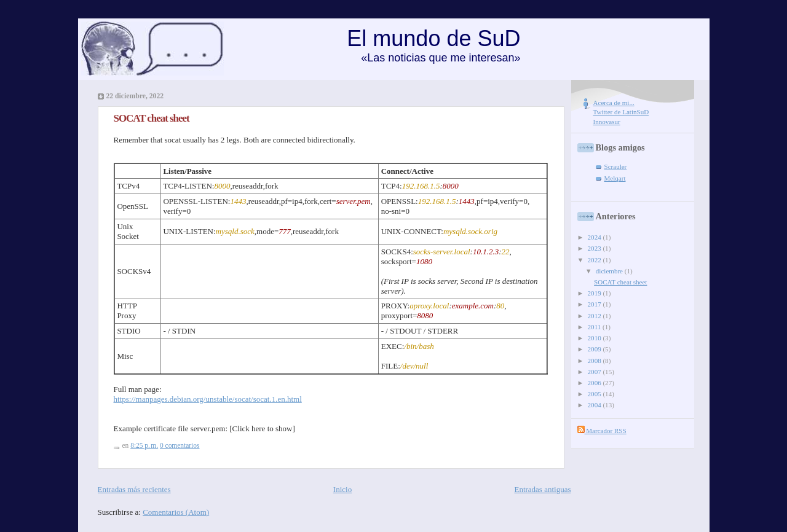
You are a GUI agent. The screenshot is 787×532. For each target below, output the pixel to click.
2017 (595, 304)
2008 (595, 361)
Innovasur (607, 122)
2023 (595, 248)
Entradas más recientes (134, 489)
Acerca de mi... (614, 103)
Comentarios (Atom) (176, 512)
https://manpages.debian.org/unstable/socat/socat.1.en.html (208, 399)
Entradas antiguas (542, 489)
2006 (595, 383)
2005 (595, 394)
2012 (595, 316)
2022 (595, 260)
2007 (595, 372)
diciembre (610, 271)
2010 (595, 338)
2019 (595, 293)
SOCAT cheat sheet (152, 118)
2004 (595, 405)
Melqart (615, 178)
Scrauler (616, 166)
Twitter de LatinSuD (621, 112)
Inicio (342, 489)
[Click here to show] (262, 428)
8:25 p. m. (144, 445)
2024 (595, 237)
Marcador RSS (602, 431)
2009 (595, 349)
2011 (595, 327)
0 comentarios (180, 445)
